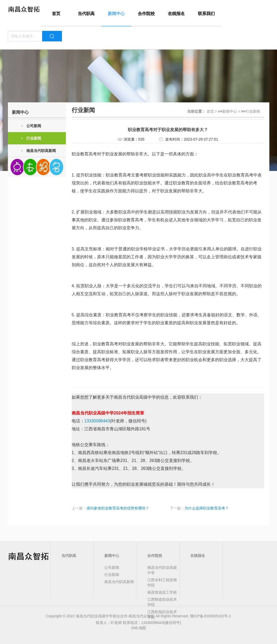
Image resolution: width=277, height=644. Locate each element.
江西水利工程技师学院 (162, 583)
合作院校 (146, 14)
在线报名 (176, 14)
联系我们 (206, 14)
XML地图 (138, 628)
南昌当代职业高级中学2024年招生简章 (108, 413)
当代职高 (86, 14)
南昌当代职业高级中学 (162, 570)
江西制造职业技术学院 (162, 602)
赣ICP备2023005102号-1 (211, 616)
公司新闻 (31, 126)
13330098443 (97, 421)
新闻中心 (116, 14)
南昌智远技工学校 (162, 592)
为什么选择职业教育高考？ (207, 508)
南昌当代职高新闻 (38, 151)
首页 (56, 14)
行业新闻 (31, 138)
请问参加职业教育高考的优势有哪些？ (118, 508)
